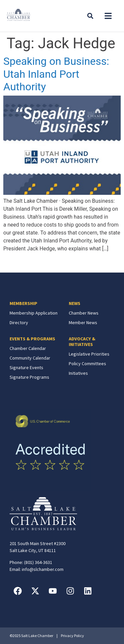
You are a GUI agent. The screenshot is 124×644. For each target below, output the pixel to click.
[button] (108, 16)
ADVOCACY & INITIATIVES (82, 342)
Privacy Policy (72, 636)
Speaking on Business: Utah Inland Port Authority (56, 74)
